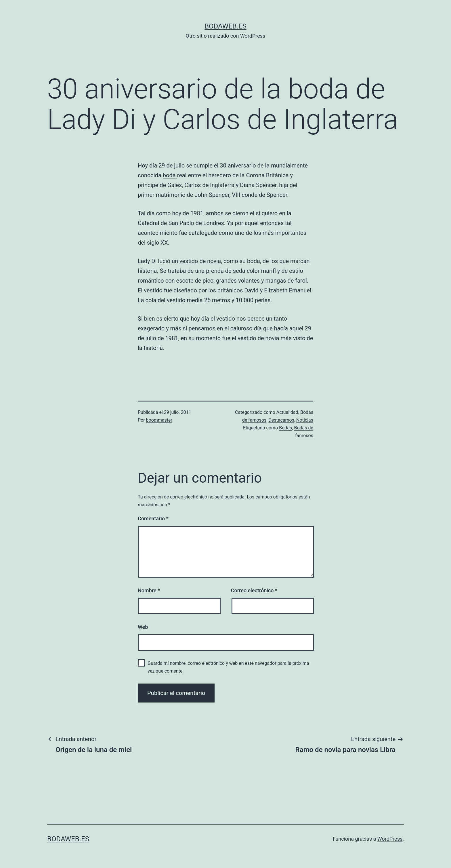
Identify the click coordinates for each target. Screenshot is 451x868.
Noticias (305, 420)
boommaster (159, 420)
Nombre (149, 590)
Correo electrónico (254, 590)
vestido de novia (199, 261)
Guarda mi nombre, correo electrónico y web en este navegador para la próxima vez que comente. (228, 667)
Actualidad (287, 412)
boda (170, 175)
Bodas (285, 428)
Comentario (153, 518)
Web (143, 627)
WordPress (390, 839)
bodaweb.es (225, 26)
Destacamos (281, 420)
